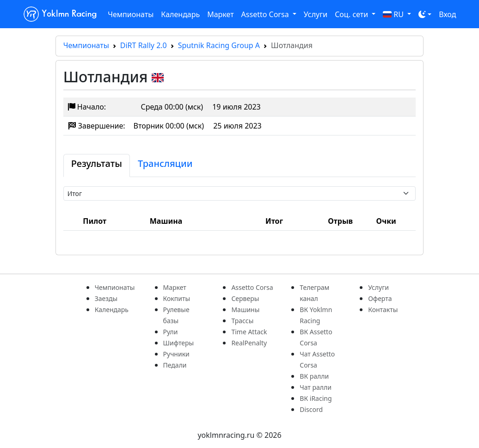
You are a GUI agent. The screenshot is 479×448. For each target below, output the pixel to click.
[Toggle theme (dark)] (425, 14)
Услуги (316, 14)
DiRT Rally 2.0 (144, 45)
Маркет (220, 14)
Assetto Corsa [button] (266, 14)
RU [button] (394, 14)
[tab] (97, 166)
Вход (447, 14)
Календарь (180, 14)
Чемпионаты (131, 14)
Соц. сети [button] (352, 14)
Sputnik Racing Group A (219, 45)
